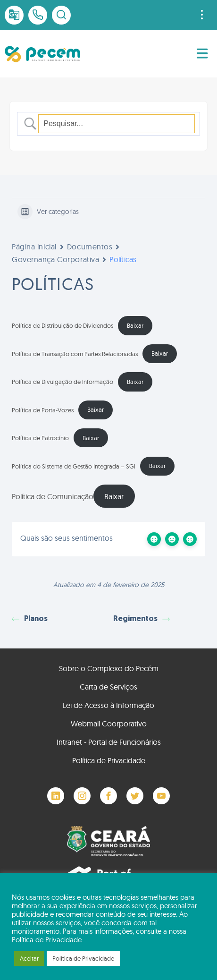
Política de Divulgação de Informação (63, 382)
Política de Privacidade (109, 760)
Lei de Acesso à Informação (108, 705)
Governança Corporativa (55, 259)
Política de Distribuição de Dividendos (63, 325)
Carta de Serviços (108, 687)
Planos (30, 619)
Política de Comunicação (53, 496)
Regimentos (142, 619)
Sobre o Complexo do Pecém (109, 668)
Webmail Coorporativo (109, 724)
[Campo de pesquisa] (117, 124)
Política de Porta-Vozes (43, 409)
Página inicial (34, 247)
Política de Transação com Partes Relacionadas (75, 353)
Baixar (135, 325)
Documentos (90, 247)
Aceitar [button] (29, 958)
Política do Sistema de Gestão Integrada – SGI (74, 466)
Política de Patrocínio (40, 438)
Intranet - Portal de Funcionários (109, 742)
